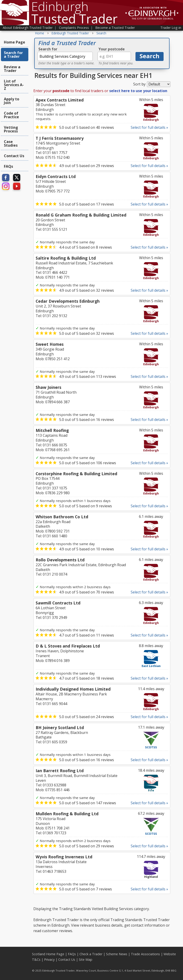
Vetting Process (11, 129)
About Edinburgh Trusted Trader (28, 28)
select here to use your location (138, 91)
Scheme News (117, 954)
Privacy (49, 959)
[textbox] (65, 56)
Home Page (15, 42)
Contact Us (14, 156)
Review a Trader (12, 69)
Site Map (86, 959)
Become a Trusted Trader (115, 28)
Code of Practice (11, 115)
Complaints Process (74, 28)
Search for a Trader (13, 55)
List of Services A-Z (14, 85)
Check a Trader (91, 954)
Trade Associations (145, 954)
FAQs (8, 166)
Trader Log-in (171, 28)
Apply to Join (12, 101)
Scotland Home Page (48, 954)
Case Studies (11, 143)
